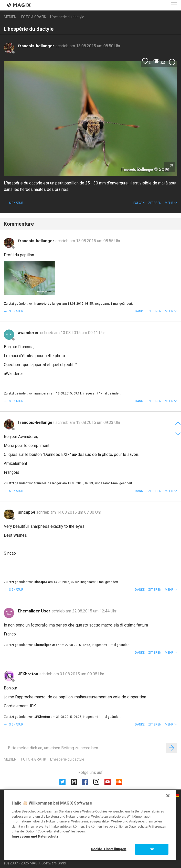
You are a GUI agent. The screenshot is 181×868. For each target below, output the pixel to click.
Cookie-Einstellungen (109, 849)
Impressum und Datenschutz (35, 836)
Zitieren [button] (155, 203)
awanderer (29, 333)
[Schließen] (168, 796)
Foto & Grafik (34, 17)
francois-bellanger (37, 46)
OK (152, 849)
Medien (10, 17)
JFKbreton (29, 674)
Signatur (16, 203)
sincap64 (27, 512)
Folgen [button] (139, 203)
